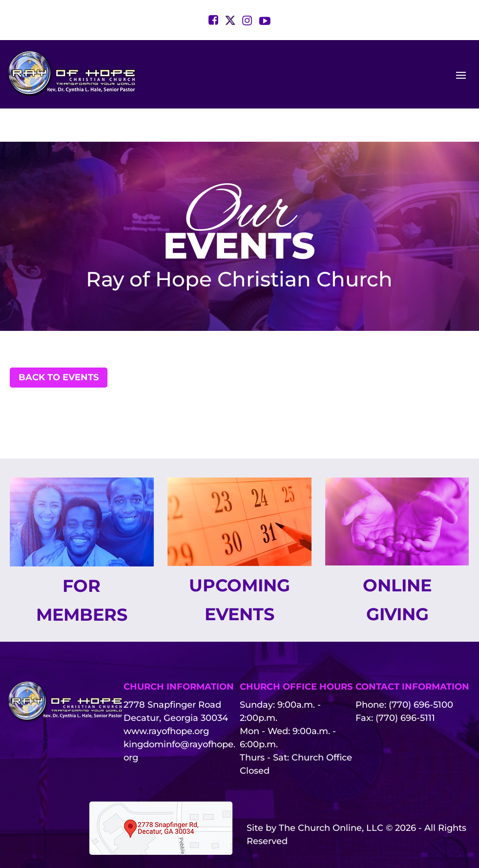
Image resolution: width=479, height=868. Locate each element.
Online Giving (397, 573)
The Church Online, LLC (331, 802)
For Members (82, 573)
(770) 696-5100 (421, 679)
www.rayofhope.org (166, 705)
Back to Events (59, 349)
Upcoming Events (239, 573)
